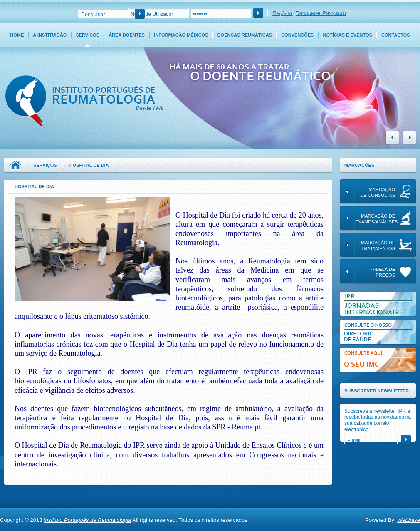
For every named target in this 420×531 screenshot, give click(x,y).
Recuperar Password (321, 13)
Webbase (409, 520)
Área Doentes (127, 35)
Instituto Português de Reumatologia (87, 520)
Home (17, 35)
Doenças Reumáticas (245, 35)
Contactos (396, 35)
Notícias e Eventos (348, 35)
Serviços (88, 35)
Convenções (297, 35)
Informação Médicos (181, 35)
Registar (282, 13)
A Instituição (50, 35)
